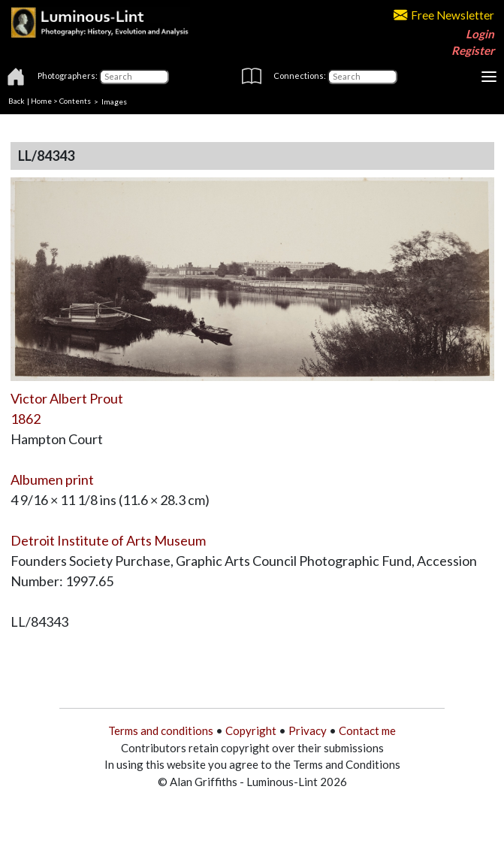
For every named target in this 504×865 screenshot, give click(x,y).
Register (473, 50)
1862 (26, 419)
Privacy (308, 730)
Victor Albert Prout (67, 398)
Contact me (367, 730)
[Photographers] (134, 77)
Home (41, 101)
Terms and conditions (161, 730)
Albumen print (52, 479)
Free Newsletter (444, 15)
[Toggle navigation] (489, 77)
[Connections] (362, 77)
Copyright (251, 730)
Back (17, 101)
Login (480, 34)
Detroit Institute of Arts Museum (108, 540)
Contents (75, 101)
